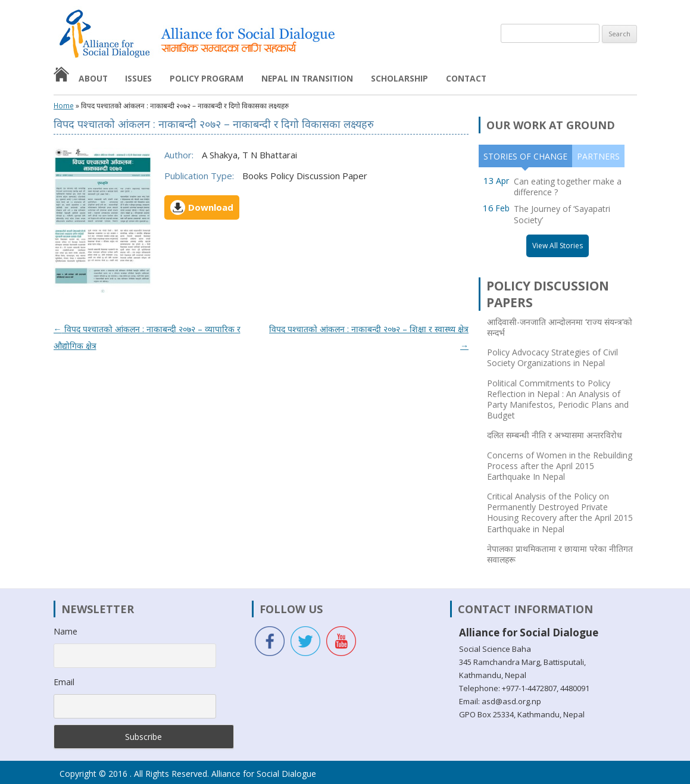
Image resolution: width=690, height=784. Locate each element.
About (93, 78)
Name (65, 631)
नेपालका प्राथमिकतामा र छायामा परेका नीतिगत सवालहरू (560, 554)
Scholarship (399, 78)
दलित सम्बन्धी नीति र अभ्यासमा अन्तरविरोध (555, 435)
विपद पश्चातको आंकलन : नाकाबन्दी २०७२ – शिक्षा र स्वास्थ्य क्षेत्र (369, 337)
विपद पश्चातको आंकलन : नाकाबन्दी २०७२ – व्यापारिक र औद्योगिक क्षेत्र (147, 337)
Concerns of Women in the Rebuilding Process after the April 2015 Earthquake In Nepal (560, 466)
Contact (466, 78)
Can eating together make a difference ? (568, 187)
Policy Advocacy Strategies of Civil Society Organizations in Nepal (552, 358)
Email (64, 682)
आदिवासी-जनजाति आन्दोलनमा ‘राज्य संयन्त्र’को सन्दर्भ (560, 327)
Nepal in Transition (307, 78)
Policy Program (207, 78)
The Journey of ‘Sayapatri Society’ (562, 214)
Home (64, 106)
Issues (138, 78)
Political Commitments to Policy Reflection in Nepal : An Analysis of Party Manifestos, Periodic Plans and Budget (558, 400)
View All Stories (558, 246)
